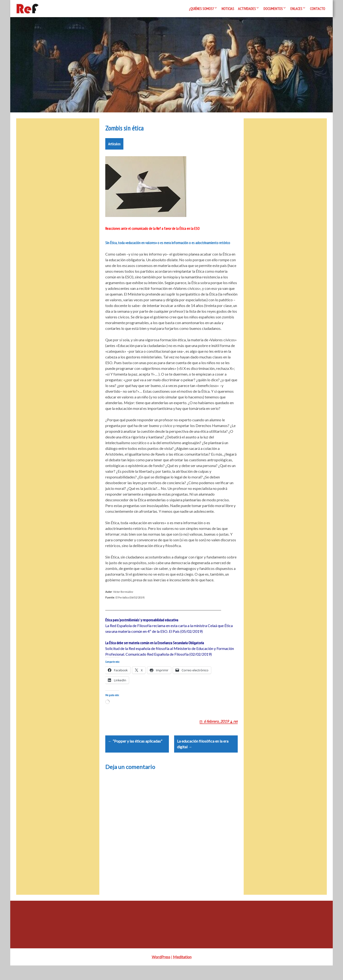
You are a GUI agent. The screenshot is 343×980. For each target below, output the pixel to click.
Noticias (228, 9)
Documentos (273, 9)
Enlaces (296, 9)
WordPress (161, 971)
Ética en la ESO (189, 231)
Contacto (318, 9)
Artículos (114, 147)
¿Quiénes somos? (201, 9)
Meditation (182, 971)
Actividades (247, 9)
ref (235, 730)
